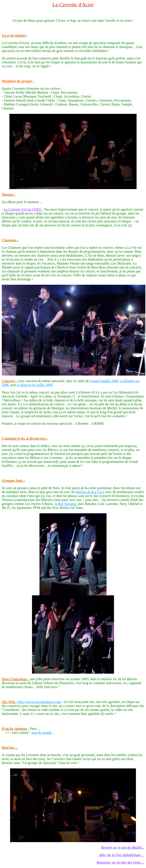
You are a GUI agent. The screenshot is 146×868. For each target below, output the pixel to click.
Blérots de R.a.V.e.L (90, 492)
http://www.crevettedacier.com (39, 702)
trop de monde (42, 733)
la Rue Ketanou (66, 504)
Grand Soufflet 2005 (104, 381)
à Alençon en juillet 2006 (35, 385)
